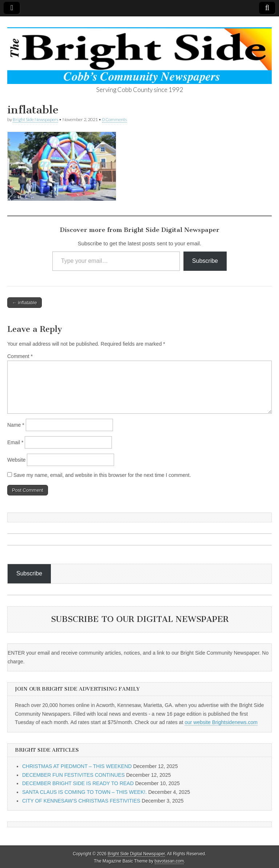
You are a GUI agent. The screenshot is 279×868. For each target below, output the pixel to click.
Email (15, 442)
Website (16, 460)
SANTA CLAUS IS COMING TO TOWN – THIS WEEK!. (84, 792)
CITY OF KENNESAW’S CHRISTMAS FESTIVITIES (81, 801)
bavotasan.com (169, 861)
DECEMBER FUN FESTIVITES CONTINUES (73, 775)
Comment (20, 356)
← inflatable (25, 303)
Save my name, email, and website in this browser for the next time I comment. (102, 475)
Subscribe (205, 261)
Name (16, 425)
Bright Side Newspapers (35, 119)
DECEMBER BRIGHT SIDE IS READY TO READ (78, 783)
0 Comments (114, 119)
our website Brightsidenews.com (221, 722)
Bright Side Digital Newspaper (136, 854)
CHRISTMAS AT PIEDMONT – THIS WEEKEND (77, 766)
